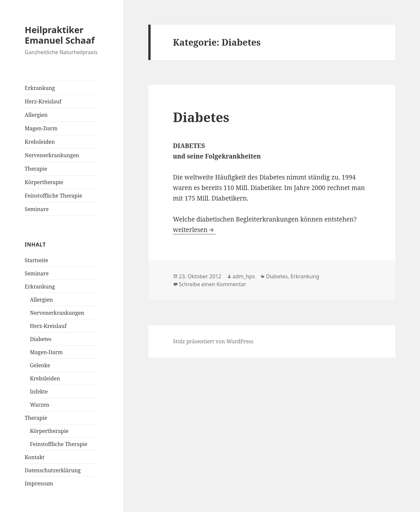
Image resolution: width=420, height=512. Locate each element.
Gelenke (40, 365)
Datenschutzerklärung (52, 470)
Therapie (36, 169)
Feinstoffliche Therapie (53, 196)
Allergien (36, 115)
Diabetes (41, 339)
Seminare (37, 209)
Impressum (39, 483)
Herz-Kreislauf (43, 101)
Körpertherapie (44, 182)
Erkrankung (40, 88)
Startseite (36, 260)
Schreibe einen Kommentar (212, 284)
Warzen (40, 405)
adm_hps (244, 276)
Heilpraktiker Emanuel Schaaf (60, 35)
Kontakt (34, 457)
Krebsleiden (40, 142)
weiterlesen (190, 230)
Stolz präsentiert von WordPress (213, 341)
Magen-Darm (41, 128)
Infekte (39, 392)
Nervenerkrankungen (52, 155)
